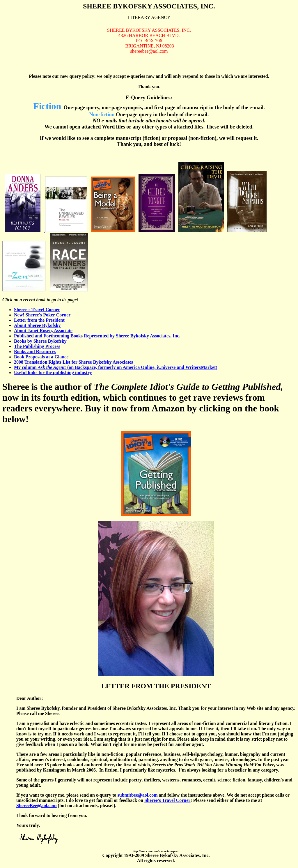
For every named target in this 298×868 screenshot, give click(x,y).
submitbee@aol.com (138, 795)
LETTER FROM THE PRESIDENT (156, 686)
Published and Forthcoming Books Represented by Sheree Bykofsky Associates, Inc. (97, 336)
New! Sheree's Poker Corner (42, 315)
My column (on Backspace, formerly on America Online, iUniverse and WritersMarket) (116, 367)
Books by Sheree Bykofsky (40, 341)
